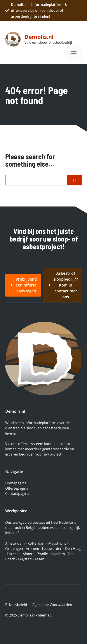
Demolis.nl (39, 37)
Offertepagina (17, 488)
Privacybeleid (16, 605)
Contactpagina (17, 494)
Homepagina (16, 483)
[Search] (75, 180)
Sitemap (45, 615)
